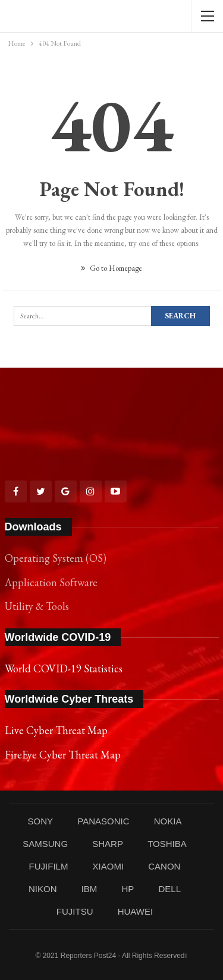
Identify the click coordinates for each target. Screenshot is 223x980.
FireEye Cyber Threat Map (63, 755)
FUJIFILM (49, 866)
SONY (41, 821)
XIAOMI (109, 866)
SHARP (108, 844)
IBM (89, 889)
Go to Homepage (111, 268)
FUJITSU (75, 911)
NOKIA (168, 821)
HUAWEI (135, 911)
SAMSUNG (45, 844)
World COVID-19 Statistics (64, 668)
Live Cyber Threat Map (56, 730)
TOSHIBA (167, 844)
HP (128, 889)
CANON (164, 866)
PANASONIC (103, 821)
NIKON (43, 889)
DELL (170, 889)
